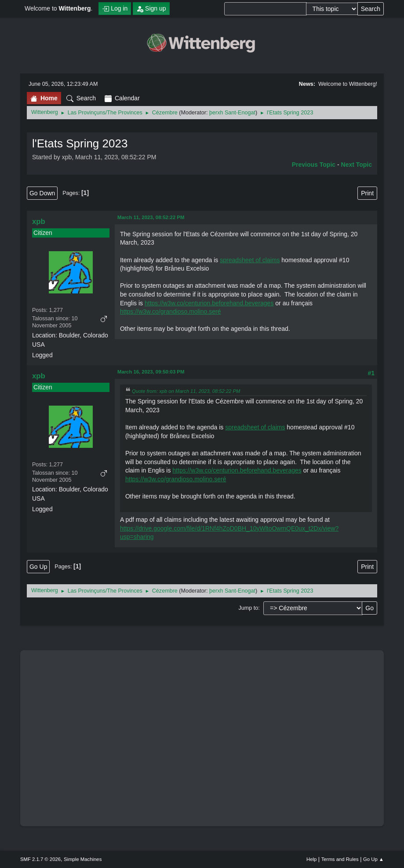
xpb (39, 222)
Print (367, 193)
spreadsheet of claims (250, 260)
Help (311, 859)
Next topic (357, 165)
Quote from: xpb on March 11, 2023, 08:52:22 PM (186, 391)
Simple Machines (83, 859)
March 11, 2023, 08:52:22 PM (151, 217)
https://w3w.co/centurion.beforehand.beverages (209, 303)
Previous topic (314, 165)
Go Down (42, 193)
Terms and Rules (340, 859)
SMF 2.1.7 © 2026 (40, 859)
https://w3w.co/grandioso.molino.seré (171, 311)
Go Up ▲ (373, 859)
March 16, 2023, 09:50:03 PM (151, 372)
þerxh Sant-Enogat (232, 113)
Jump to (248, 608)
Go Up (38, 567)
